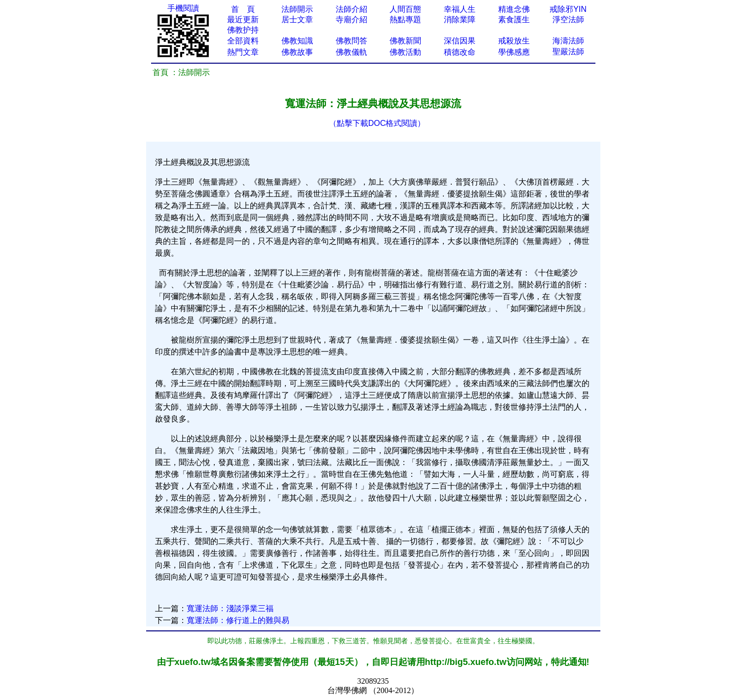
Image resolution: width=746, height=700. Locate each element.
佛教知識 (297, 41)
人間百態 (405, 9)
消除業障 (460, 19)
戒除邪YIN (568, 9)
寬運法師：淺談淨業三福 (230, 608)
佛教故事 (297, 52)
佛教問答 (352, 41)
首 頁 (243, 9)
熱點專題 (405, 19)
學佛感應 (514, 52)
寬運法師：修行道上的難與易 (238, 620)
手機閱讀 (183, 8)
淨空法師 (568, 19)
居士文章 (297, 19)
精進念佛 (514, 9)
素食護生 (514, 19)
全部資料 (243, 41)
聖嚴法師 (568, 52)
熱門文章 (243, 52)
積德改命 (460, 52)
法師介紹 (352, 9)
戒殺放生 (514, 41)
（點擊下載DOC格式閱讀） (377, 123)
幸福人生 (460, 9)
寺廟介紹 (352, 19)
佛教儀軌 (352, 52)
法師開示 (297, 9)
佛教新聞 (405, 41)
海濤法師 (568, 41)
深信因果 (460, 41)
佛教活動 (405, 52)
